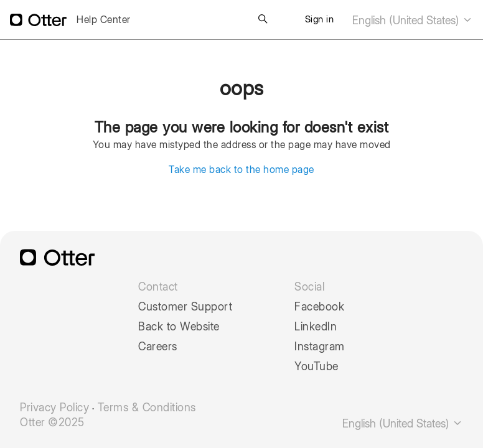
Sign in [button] (320, 19)
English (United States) (413, 20)
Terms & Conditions (147, 408)
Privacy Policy (54, 408)
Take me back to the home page (241, 170)
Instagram (320, 347)
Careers (158, 347)
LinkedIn (316, 327)
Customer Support (185, 307)
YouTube (317, 366)
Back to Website (179, 327)
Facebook (319, 307)
